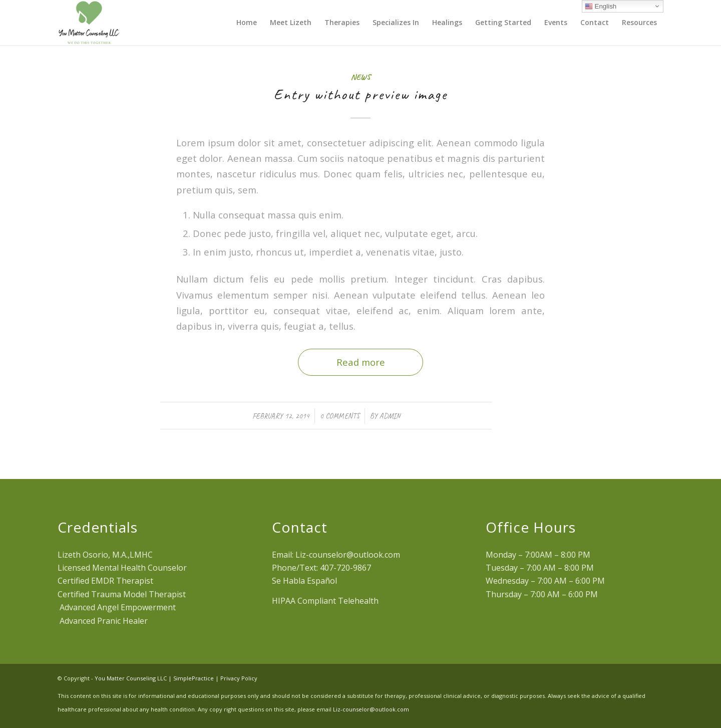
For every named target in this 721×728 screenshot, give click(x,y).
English (601, 7)
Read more (361, 362)
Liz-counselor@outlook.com (371, 709)
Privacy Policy (239, 678)
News (361, 77)
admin (390, 416)
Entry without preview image (360, 94)
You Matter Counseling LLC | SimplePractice (154, 678)
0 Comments (340, 416)
